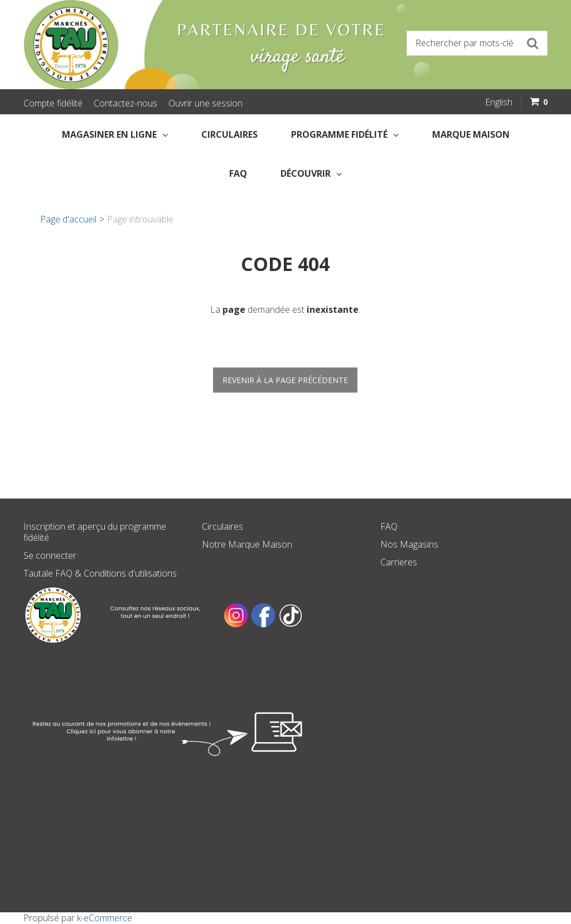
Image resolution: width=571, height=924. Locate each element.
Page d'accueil (68, 219)
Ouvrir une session (205, 103)
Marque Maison (471, 134)
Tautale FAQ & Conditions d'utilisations (100, 573)
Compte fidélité (53, 103)
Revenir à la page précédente (285, 380)
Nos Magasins (409, 544)
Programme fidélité (345, 134)
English (499, 102)
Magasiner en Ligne (115, 134)
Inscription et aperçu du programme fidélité (95, 532)
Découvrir (311, 173)
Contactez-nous (125, 103)
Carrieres (399, 562)
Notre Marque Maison (247, 544)
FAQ (238, 173)
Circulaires (229, 134)
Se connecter (50, 555)
